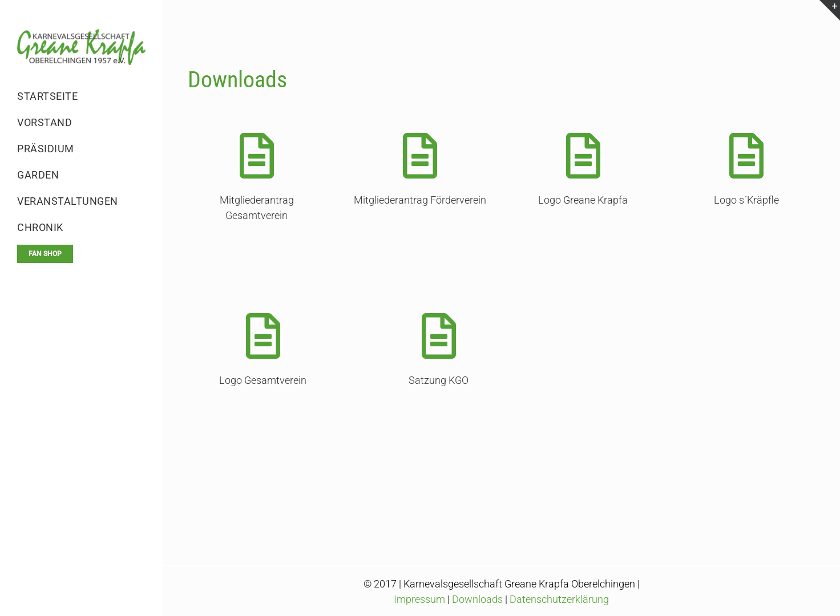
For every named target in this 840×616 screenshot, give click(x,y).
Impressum (419, 599)
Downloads (477, 599)
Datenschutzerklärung (559, 599)
